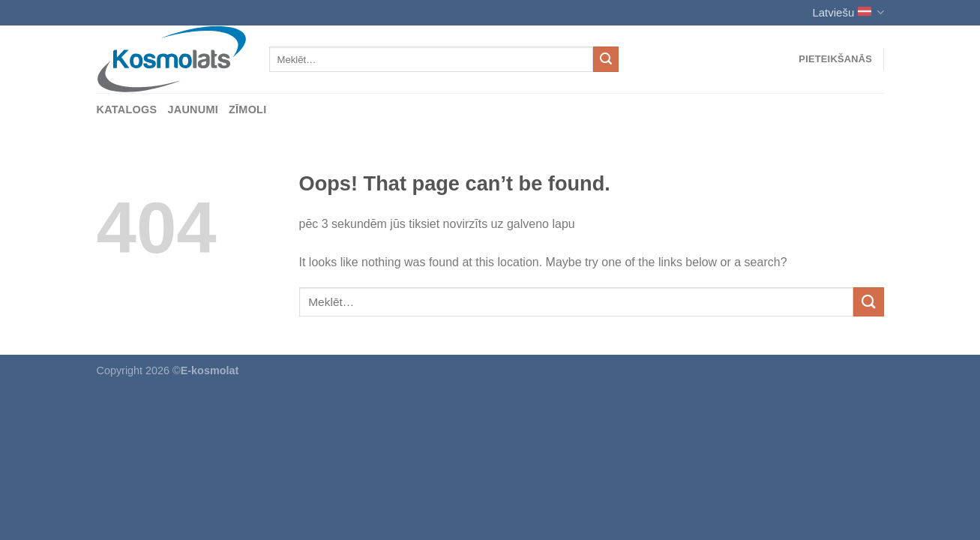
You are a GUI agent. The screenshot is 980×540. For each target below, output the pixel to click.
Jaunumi (193, 109)
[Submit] (606, 59)
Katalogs (127, 109)
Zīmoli (248, 109)
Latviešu (848, 12)
